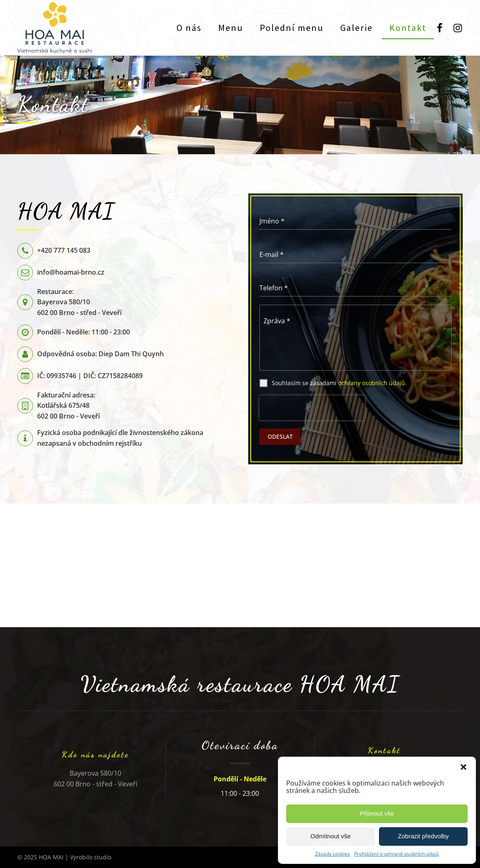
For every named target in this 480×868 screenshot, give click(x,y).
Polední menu (292, 28)
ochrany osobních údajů (372, 383)
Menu (231, 28)
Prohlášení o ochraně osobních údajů (396, 854)
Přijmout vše (377, 813)
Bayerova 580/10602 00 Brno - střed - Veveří (95, 779)
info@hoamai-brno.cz (71, 272)
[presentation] (312, 408)
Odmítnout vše (331, 836)
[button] (464, 767)
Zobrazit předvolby (423, 836)
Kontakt (408, 28)
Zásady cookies (333, 854)
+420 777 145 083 (64, 250)
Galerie (356, 28)
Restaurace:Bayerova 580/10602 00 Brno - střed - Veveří (79, 302)
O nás (189, 28)
